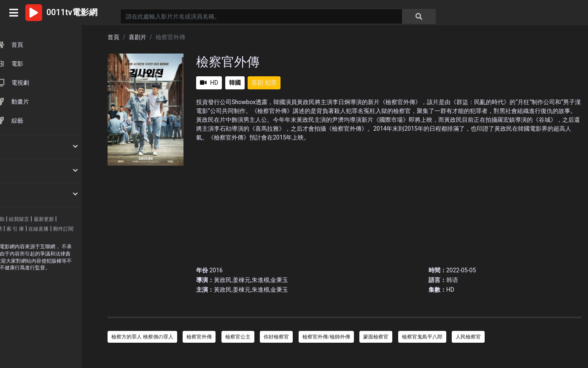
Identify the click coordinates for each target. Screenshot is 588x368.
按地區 (16, 194)
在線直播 (63, 229)
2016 (216, 270)
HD (209, 83)
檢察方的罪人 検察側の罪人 (142, 337)
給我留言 (43, 219)
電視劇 (36, 83)
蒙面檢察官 (376, 337)
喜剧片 (138, 37)
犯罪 (271, 83)
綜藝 (33, 121)
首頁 (33, 45)
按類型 (16, 170)
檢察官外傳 (199, 337)
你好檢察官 (276, 337)
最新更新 (68, 219)
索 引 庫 (39, 229)
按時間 (16, 146)
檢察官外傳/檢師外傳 (326, 337)
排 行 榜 (17, 229)
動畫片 (36, 102)
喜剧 (257, 83)
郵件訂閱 (19, 238)
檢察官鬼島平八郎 (422, 337)
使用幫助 (19, 219)
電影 (33, 64)
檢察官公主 (238, 337)
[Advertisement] (389, 201)
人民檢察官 (468, 337)
